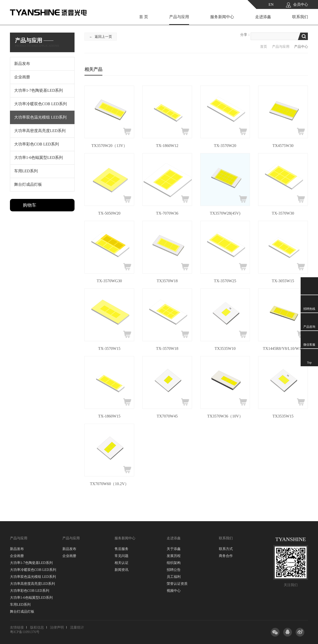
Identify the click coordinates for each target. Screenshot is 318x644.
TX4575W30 (283, 146)
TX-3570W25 (225, 281)
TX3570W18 (167, 281)
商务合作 (226, 556)
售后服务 (121, 549)
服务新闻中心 (222, 17)
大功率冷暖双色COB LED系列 (33, 570)
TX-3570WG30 (109, 281)
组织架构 (174, 563)
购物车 (30, 205)
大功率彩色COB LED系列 (30, 591)
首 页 (144, 17)
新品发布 (17, 549)
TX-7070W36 (167, 213)
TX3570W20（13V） (109, 146)
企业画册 (17, 556)
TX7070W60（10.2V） (109, 484)
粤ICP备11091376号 (25, 632)
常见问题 (121, 556)
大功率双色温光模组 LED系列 (33, 577)
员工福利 (174, 577)
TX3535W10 (225, 348)
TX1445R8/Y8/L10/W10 (283, 348)
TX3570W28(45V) (225, 213)
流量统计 (77, 627)
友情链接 (17, 627)
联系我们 (300, 17)
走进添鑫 (263, 17)
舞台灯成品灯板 (22, 612)
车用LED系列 (20, 605)
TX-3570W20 (225, 146)
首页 (264, 47)
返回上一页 (103, 37)
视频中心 (174, 591)
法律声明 (57, 627)
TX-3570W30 (283, 213)
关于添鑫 (174, 549)
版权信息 (37, 627)
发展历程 (174, 556)
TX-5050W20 (109, 213)
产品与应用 (179, 17)
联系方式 (226, 549)
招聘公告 (174, 570)
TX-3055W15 (283, 281)
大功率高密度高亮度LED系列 (32, 584)
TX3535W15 (283, 416)
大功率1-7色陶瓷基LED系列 (31, 563)
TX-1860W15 (109, 416)
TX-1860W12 (167, 146)
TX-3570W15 (109, 348)
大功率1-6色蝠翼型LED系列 (31, 598)
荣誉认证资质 (177, 584)
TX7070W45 (167, 416)
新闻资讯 (121, 570)
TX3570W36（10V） (225, 416)
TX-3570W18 (167, 348)
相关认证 (121, 563)
